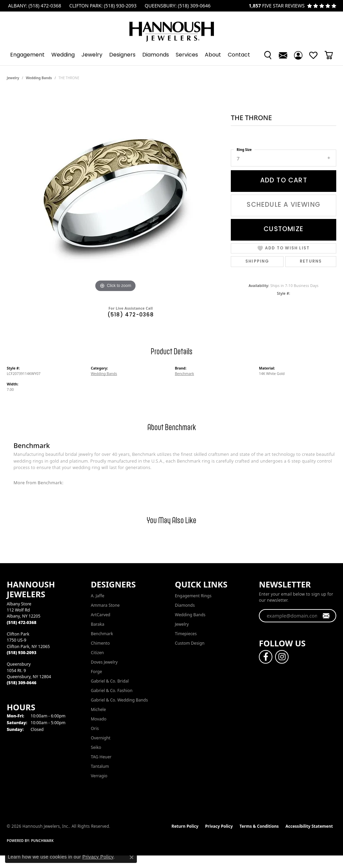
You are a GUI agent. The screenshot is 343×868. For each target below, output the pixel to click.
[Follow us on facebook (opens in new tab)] (266, 657)
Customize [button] (284, 229)
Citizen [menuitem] (97, 653)
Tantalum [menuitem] (100, 766)
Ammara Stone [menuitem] (105, 605)
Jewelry (92, 55)
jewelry (13, 78)
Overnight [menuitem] (101, 738)
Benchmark (185, 374)
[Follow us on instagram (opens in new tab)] (282, 657)
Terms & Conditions (259, 826)
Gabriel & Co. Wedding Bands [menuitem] (119, 700)
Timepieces (186, 634)
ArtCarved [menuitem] (101, 615)
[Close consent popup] (131, 857)
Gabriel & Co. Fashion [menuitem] (112, 691)
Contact (239, 55)
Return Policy (185, 826)
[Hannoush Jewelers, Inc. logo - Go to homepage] (172, 28)
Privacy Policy (219, 826)
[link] (34, 6)
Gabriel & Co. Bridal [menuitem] (110, 681)
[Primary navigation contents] (171, 55)
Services (187, 55)
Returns (311, 262)
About (213, 55)
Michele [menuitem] (99, 709)
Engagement (27, 55)
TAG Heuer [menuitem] (101, 757)
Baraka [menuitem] (98, 624)
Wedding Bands (39, 78)
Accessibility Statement (309, 826)
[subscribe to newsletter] (326, 616)
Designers (122, 55)
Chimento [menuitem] (100, 643)
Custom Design (190, 643)
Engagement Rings (193, 596)
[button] (268, 55)
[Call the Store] (22, 622)
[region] (116, 192)
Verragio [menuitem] (99, 776)
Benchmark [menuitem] (102, 634)
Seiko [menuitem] (96, 747)
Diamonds (156, 55)
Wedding (63, 55)
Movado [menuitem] (99, 719)
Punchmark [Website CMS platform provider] (42, 841)
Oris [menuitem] (95, 728)
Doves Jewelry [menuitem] (104, 662)
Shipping (257, 262)
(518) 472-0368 (131, 315)
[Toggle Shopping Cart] (329, 55)
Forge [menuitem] (96, 672)
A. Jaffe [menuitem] (98, 596)
